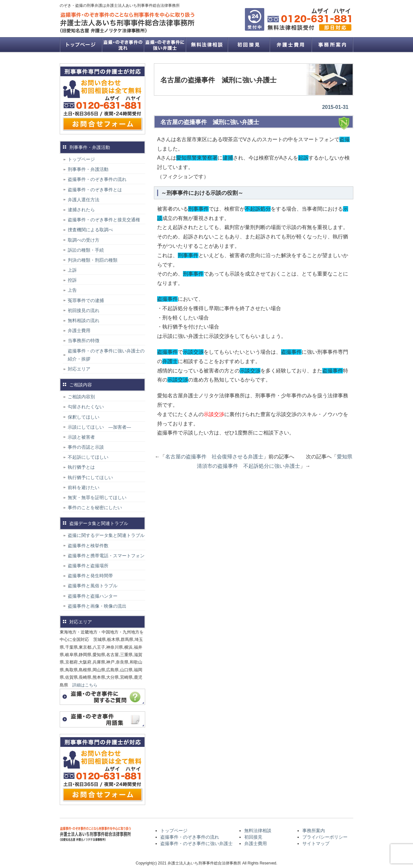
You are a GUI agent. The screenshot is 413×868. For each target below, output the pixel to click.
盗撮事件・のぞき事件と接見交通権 (104, 220)
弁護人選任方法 (84, 200)
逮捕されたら (81, 210)
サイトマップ (316, 843)
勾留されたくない (86, 407)
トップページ (81, 45)
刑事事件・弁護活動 (88, 169)
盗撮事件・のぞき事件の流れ (123, 45)
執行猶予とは (81, 467)
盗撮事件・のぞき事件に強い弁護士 (165, 45)
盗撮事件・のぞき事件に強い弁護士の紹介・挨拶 (106, 355)
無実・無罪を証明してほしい (97, 497)
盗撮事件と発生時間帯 (90, 576)
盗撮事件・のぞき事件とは (97, 190)
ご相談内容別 (81, 397)
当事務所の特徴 (84, 340)
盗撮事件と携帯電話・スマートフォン (106, 556)
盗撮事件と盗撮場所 (88, 566)
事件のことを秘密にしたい (95, 507)
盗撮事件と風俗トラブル (93, 586)
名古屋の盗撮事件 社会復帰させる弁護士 (214, 457)
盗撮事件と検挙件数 (88, 546)
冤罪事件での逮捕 (86, 300)
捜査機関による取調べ (90, 230)
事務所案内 (332, 45)
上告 (72, 290)
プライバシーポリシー (325, 837)
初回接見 (248, 45)
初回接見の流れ (84, 310)
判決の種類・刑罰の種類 (93, 260)
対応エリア (79, 369)
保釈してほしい (84, 417)
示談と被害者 (81, 437)
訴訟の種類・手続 (86, 250)
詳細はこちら (85, 685)
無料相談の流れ (84, 320)
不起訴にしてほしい (88, 457)
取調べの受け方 (84, 240)
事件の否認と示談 (86, 447)
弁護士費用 (290, 45)
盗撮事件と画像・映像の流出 (97, 606)
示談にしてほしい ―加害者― (99, 427)
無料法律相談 (206, 45)
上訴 (72, 270)
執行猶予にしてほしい (90, 477)
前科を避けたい (84, 487)
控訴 (72, 280)
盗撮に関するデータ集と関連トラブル (106, 535)
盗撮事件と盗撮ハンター (93, 596)
